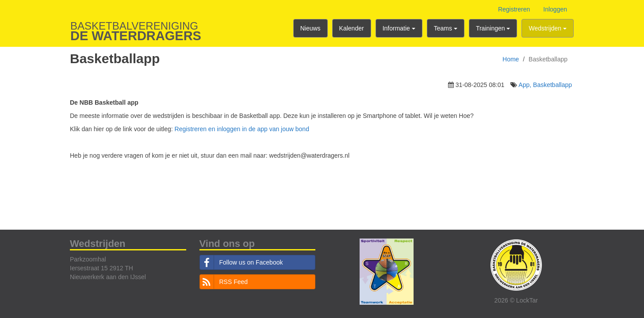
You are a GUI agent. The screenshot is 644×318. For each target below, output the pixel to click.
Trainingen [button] (493, 28)
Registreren (514, 9)
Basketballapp (552, 85)
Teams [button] (446, 28)
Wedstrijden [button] (548, 28)
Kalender (352, 28)
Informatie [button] (399, 28)
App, (526, 85)
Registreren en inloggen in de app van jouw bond (242, 129)
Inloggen (555, 9)
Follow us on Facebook (241, 262)
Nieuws (310, 28)
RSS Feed (224, 282)
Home (511, 59)
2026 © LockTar (516, 300)
